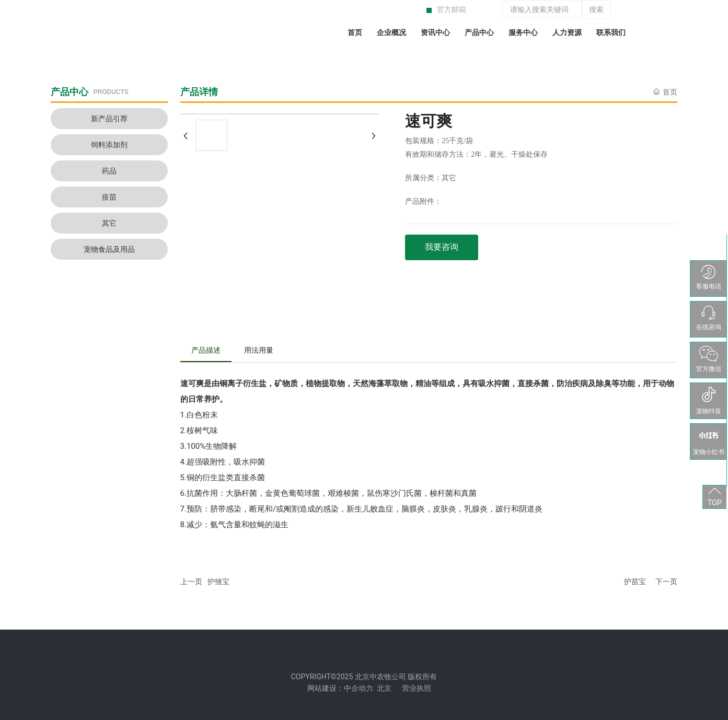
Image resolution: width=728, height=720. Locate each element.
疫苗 (109, 197)
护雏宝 (218, 582)
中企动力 (359, 688)
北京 (384, 688)
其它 (109, 223)
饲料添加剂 (109, 145)
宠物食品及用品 (109, 249)
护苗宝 (635, 582)
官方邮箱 (452, 9)
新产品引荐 (109, 119)
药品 (109, 171)
